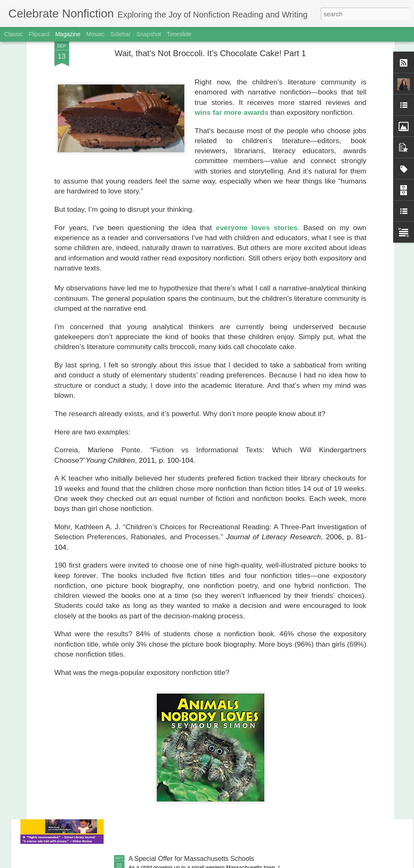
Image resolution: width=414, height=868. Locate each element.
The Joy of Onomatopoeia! (168, 670)
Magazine (68, 34)
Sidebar (121, 34)
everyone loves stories (257, 155)
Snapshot (149, 34)
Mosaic (95, 34)
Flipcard (39, 34)
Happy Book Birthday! (161, 764)
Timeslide (179, 34)
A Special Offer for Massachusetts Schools (191, 859)
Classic (14, 34)
